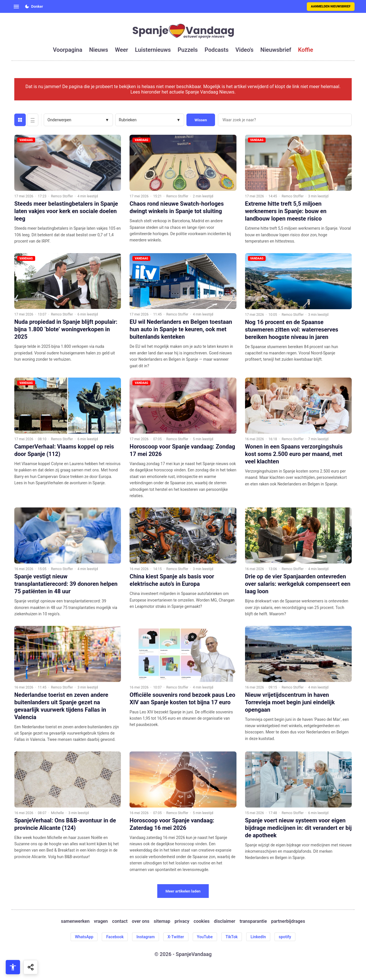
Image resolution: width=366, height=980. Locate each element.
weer (122, 50)
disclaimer (225, 921)
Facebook (115, 937)
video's (244, 50)
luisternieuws (153, 50)
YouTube (205, 937)
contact (120, 921)
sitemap (162, 921)
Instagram (146, 937)
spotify (285, 937)
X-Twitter (176, 937)
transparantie (253, 921)
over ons (141, 921)
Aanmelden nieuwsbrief (331, 6)
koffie (306, 50)
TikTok (232, 937)
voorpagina (68, 50)
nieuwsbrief (276, 50)
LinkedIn (258, 937)
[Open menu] (16, 7)
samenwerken (75, 921)
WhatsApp (84, 937)
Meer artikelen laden (183, 891)
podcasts (217, 50)
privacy (182, 921)
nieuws (99, 50)
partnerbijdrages (288, 921)
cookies (202, 921)
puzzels (188, 50)
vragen (101, 921)
